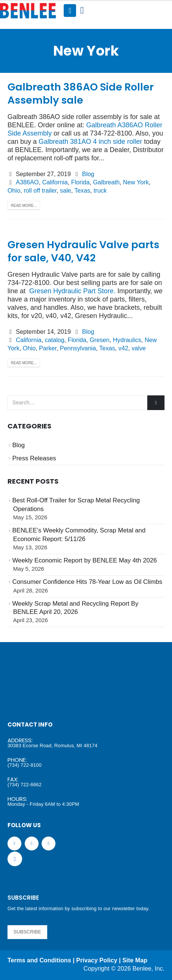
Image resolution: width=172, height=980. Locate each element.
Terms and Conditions (39, 960)
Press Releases (34, 458)
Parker (48, 348)
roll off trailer (40, 190)
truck (100, 190)
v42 (123, 348)
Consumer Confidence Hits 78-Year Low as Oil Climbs (87, 582)
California (55, 182)
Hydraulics (127, 340)
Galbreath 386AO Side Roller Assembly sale (81, 93)
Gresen (99, 340)
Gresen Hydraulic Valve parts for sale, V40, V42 (83, 251)
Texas (82, 190)
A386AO (27, 182)
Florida (80, 182)
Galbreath (106, 182)
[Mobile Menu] (70, 11)
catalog (55, 340)
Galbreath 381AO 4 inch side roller (90, 142)
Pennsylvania (78, 348)
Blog (88, 174)
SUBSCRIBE (27, 932)
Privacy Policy (97, 960)
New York (136, 182)
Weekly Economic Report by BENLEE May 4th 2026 (85, 560)
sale (66, 190)
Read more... (24, 206)
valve (139, 348)
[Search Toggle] (82, 11)
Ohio (14, 190)
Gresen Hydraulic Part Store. (72, 291)
